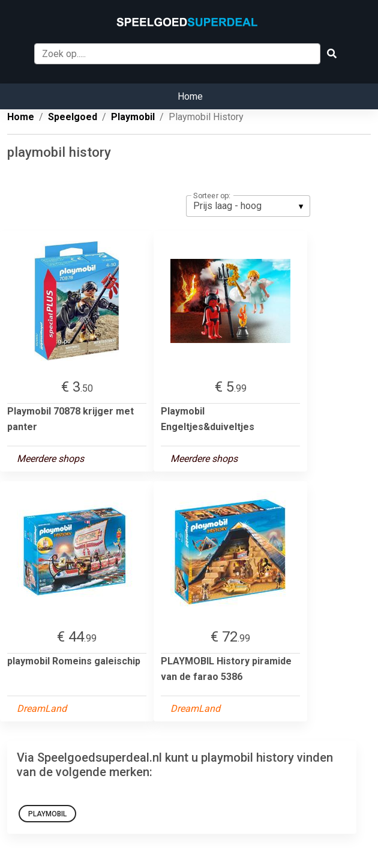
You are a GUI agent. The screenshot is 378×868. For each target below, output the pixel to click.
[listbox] (248, 206)
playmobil (47, 814)
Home (190, 96)
